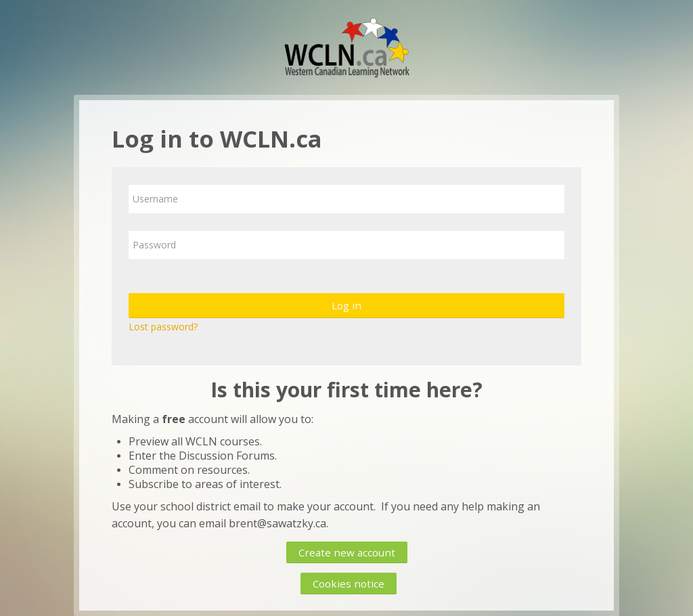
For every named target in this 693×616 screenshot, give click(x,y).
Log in (346, 305)
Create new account (347, 552)
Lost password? (163, 327)
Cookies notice (349, 584)
